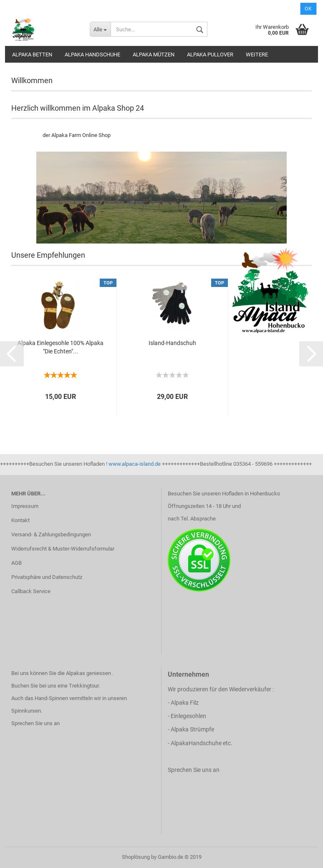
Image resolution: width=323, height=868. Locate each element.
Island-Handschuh (172, 343)
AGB (16, 563)
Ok (308, 9)
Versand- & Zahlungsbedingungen (51, 534)
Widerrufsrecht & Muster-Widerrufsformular (63, 549)
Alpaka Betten (32, 55)
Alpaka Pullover (210, 55)
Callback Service (31, 591)
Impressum (25, 506)
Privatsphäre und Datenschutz (47, 577)
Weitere (257, 55)
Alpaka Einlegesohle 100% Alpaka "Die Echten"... (61, 347)
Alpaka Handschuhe (92, 55)
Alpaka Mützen (154, 55)
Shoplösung (136, 857)
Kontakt (20, 520)
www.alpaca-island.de (135, 464)
